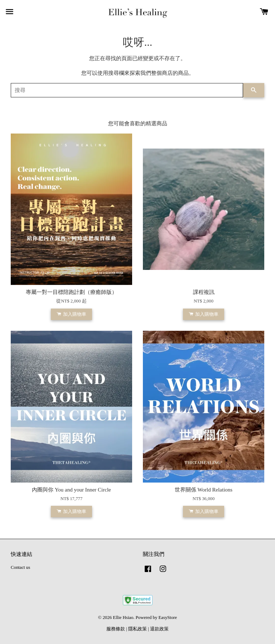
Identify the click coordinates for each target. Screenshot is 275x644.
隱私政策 (137, 629)
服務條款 (116, 629)
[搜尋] (127, 90)
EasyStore (168, 618)
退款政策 (159, 629)
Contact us (20, 567)
